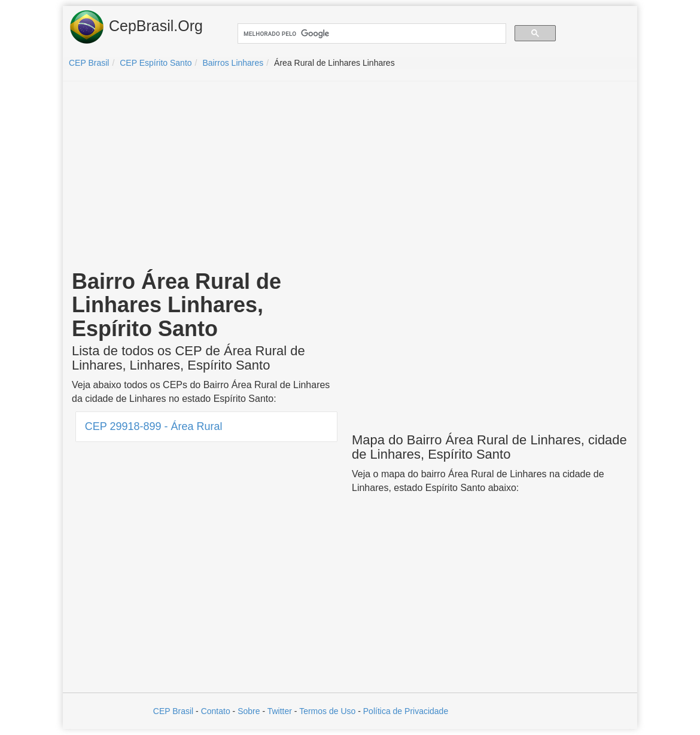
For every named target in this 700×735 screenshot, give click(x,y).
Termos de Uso (327, 711)
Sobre (249, 711)
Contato (216, 711)
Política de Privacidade (406, 711)
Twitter (280, 711)
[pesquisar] (371, 34)
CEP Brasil (173, 711)
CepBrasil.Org (136, 27)
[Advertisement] (350, 177)
